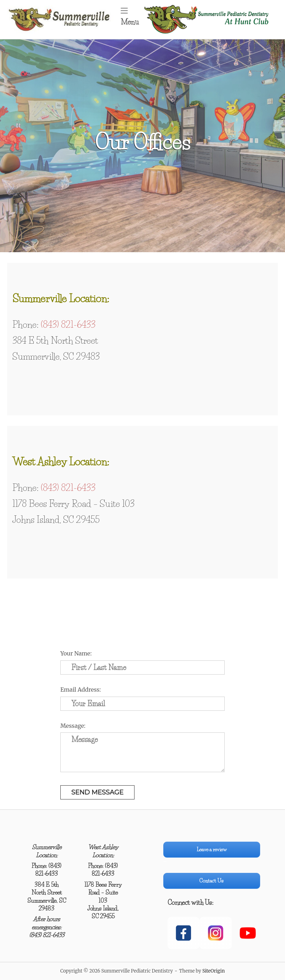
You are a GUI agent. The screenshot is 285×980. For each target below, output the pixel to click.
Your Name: (76, 653)
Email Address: (81, 690)
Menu (132, 17)
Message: (73, 726)
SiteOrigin (213, 971)
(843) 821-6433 (68, 325)
